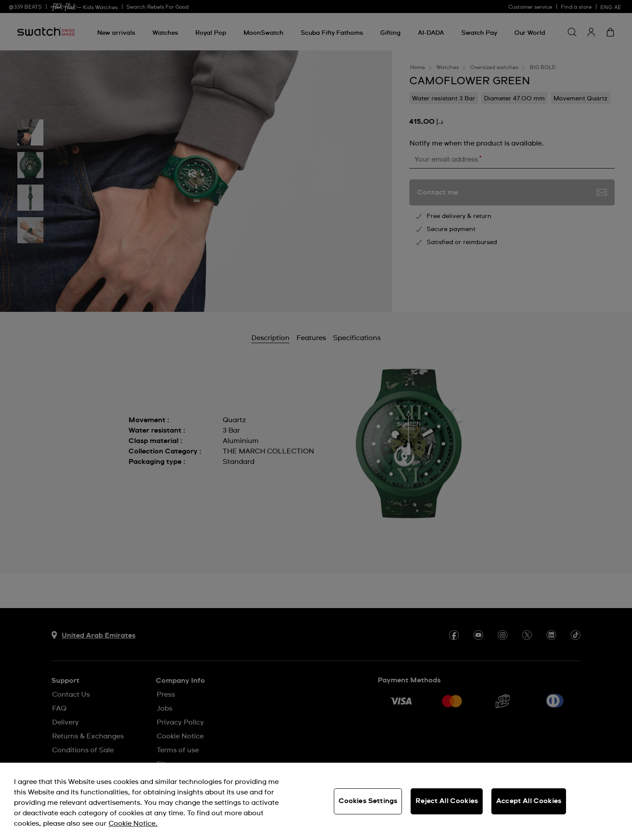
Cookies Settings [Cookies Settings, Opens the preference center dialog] (368, 801)
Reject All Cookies (447, 801)
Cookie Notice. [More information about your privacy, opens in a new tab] (133, 823)
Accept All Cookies (529, 801)
